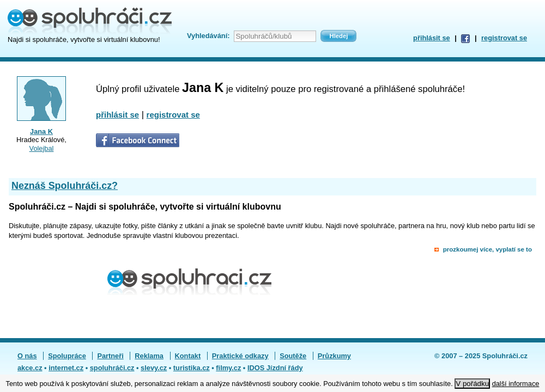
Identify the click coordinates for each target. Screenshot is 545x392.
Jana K (41, 131)
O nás (27, 356)
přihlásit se (432, 38)
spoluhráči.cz (112, 368)
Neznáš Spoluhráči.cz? (65, 186)
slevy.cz (154, 368)
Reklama (149, 356)
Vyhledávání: (208, 36)
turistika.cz (192, 368)
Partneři (110, 356)
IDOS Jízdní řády (275, 368)
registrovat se (504, 38)
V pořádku (472, 384)
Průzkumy (334, 356)
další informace (516, 384)
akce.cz (30, 368)
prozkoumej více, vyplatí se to (488, 249)
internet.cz (66, 368)
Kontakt (188, 356)
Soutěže (293, 356)
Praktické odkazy (240, 356)
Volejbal (42, 148)
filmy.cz (228, 368)
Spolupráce (67, 356)
